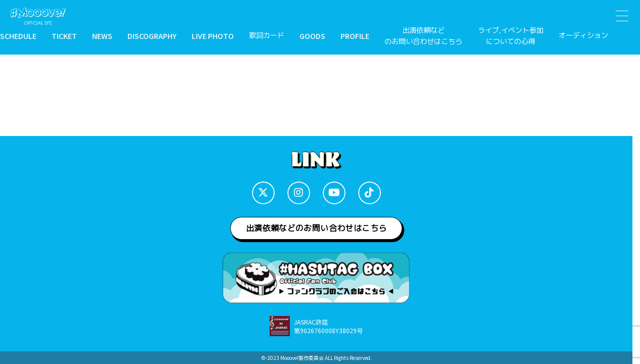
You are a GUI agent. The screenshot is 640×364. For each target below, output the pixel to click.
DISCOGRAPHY (152, 36)
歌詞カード (267, 35)
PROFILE (355, 36)
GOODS (312, 36)
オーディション (583, 35)
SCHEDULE (18, 36)
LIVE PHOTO (213, 36)
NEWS (102, 36)
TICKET (64, 36)
